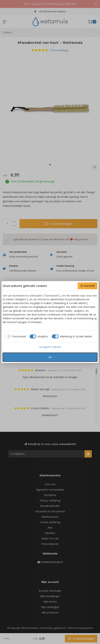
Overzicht (88, 286)
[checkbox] (14, 336)
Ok (50, 357)
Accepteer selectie (50, 347)
